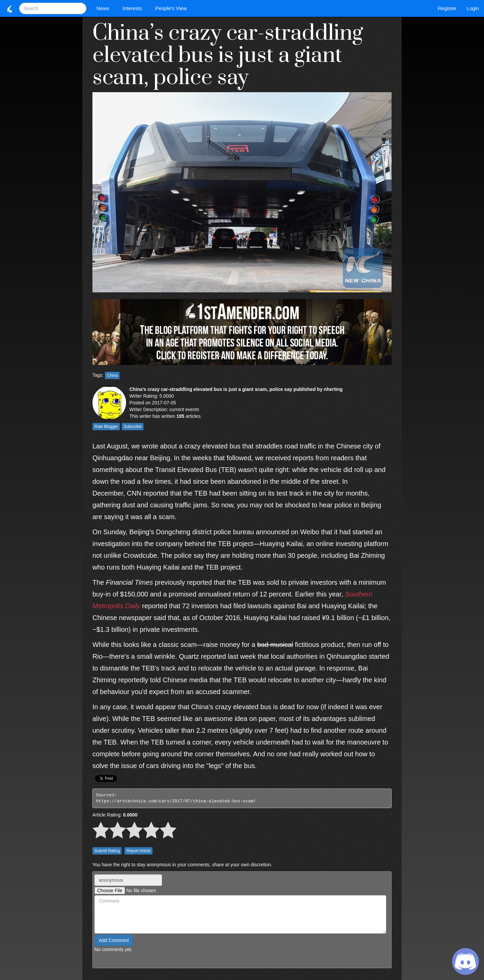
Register (447, 8)
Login (473, 8)
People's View (173, 8)
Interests (134, 8)
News (105, 8)
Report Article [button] (138, 851)
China (112, 375)
